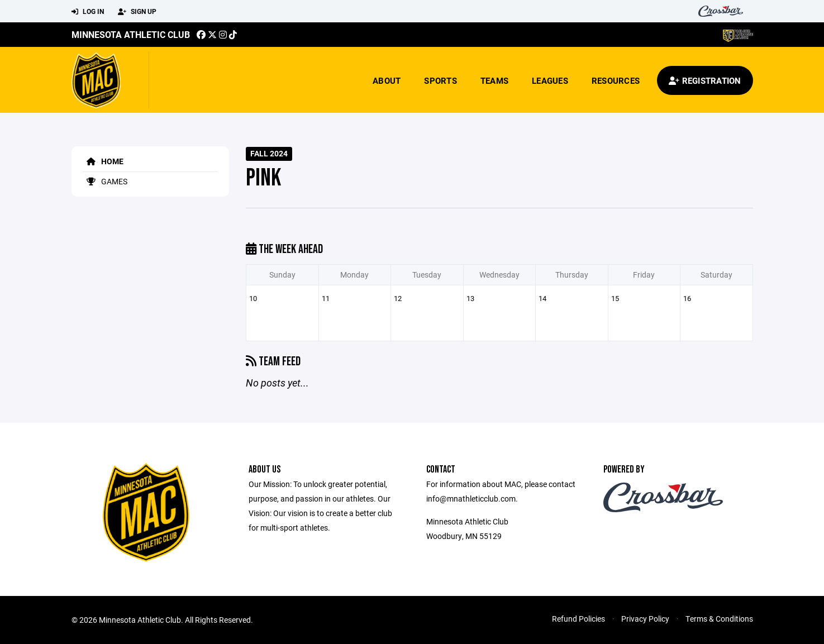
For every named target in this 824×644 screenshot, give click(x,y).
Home (103, 161)
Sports (440, 80)
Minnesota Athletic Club (131, 34)
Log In (88, 12)
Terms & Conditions (719, 619)
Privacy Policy (645, 619)
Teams (494, 80)
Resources (616, 80)
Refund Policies (578, 619)
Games (105, 181)
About (387, 80)
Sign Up (137, 12)
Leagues (550, 80)
